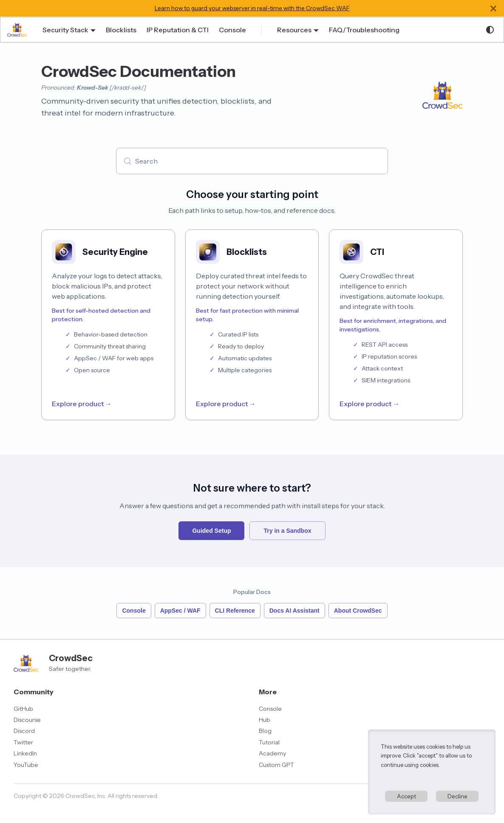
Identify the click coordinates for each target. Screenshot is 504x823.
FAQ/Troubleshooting (364, 30)
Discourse (27, 720)
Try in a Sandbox (287, 531)
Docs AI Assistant (294, 611)
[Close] (493, 8)
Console (232, 30)
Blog (265, 731)
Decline (457, 796)
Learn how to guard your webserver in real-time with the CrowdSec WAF (252, 8)
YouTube (26, 765)
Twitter (23, 742)
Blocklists (121, 30)
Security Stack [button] (65, 30)
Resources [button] (294, 30)
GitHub (23, 709)
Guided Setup (211, 531)
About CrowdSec (358, 611)
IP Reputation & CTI (178, 30)
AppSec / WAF (180, 611)
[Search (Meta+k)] (252, 161)
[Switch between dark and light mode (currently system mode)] (490, 30)
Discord (24, 731)
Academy (272, 753)
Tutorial (269, 742)
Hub (265, 720)
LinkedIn (25, 753)
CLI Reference (235, 611)
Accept (406, 796)
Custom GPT (276, 765)
